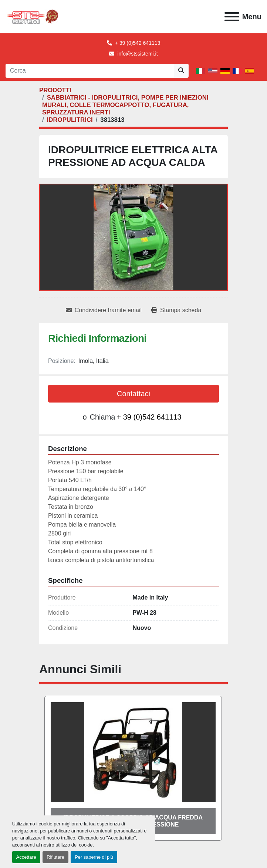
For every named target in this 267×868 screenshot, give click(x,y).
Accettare (26, 857)
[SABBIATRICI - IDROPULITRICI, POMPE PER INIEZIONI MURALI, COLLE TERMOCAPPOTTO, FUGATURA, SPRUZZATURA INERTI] (125, 105)
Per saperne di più (94, 857)
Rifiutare (55, 857)
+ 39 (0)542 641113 (138, 43)
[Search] (90, 71)
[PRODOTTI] (55, 90)
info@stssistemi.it (137, 54)
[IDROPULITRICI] (70, 120)
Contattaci (133, 394)
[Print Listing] (176, 310)
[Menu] (232, 17)
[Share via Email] (104, 310)
